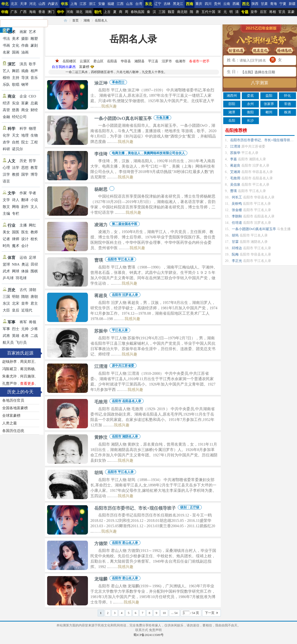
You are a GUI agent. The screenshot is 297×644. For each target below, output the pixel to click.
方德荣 (101, 544)
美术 (16, 39)
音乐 (34, 78)
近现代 (27, 310)
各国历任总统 (13, 431)
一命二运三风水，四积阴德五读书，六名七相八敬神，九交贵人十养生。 (121, 72)
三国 (162, 12)
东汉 (6, 303)
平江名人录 (120, 330)
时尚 (6, 246)
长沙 (250, 121)
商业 (11, 96)
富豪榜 (84, 67)
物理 (32, 129)
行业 (11, 225)
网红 (32, 225)
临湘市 (180, 61)
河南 (70, 12)
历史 (23, 161)
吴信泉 (235, 185)
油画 (25, 52)
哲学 (32, 161)
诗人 (16, 200)
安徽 (102, 4)
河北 (33, 4)
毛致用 (101, 402)
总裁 (34, 103)
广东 (14, 12)
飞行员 (21, 343)
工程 (34, 142)
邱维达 (237, 248)
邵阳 (232, 104)
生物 (34, 135)
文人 (34, 207)
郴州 (269, 112)
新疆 (292, 4)
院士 (25, 142)
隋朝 (25, 297)
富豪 (291, 12)
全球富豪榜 (11, 416)
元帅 (25, 329)
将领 (32, 322)
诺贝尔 (17, 149)
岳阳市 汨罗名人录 (125, 295)
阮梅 (235, 254)
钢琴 (25, 85)
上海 (74, 4)
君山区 (98, 61)
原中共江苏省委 (123, 366)
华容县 (126, 61)
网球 (16, 271)
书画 (6, 45)
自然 (16, 142)
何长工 (237, 197)
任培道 (237, 223)
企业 (23, 96)
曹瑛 (99, 260)
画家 (23, 32)
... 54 (174, 613)
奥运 (25, 264)
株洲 (287, 112)
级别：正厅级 (190, 507)
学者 (32, 193)
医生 (25, 232)
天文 (16, 135)
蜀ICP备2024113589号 (148, 635)
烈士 (16, 329)
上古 (107, 12)
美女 (6, 232)
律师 (16, 239)
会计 (25, 246)
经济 (6, 103)
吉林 (167, 4)
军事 (11, 322)
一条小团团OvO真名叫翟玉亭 (123, 118)
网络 (16, 207)
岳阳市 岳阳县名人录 (127, 401)
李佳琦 (101, 154)
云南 (227, 4)
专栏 (16, 214)
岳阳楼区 (69, 61)
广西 (23, 12)
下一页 (210, 613)
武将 (6, 336)
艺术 (11, 32)
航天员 (8, 343)
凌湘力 (101, 225)
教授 (16, 174)
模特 (6, 78)
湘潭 (232, 112)
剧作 (25, 207)
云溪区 (85, 61)
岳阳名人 (101, 20)
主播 (23, 225)
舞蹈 (16, 71)
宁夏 (283, 4)
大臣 (6, 310)
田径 (34, 264)
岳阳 (232, 121)
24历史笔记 (65, 20)
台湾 (139, 4)
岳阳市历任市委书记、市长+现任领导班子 (135, 508)
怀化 (287, 96)
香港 (42, 12)
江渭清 (101, 366)
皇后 (16, 310)
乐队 (6, 85)
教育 (34, 168)
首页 (75, 20)
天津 (23, 4)
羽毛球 (21, 278)
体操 (25, 271)
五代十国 (208, 12)
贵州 (217, 4)
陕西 (255, 4)
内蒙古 (53, 4)
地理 (25, 135)
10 (164, 613)
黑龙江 (178, 4)
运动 (23, 258)
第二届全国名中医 (125, 224)
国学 (25, 174)
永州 (250, 104)
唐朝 (34, 297)
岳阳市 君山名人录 (125, 543)
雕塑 (34, 39)
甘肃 (264, 4)
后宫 (263, 12)
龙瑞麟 (101, 579)
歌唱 (16, 85)
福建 (111, 4)
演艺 (11, 64)
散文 (6, 207)
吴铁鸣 (237, 204)
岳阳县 (112, 61)
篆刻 (34, 45)
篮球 (6, 264)
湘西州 (232, 96)
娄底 (250, 96)
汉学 (6, 174)
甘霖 (235, 242)
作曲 (25, 45)
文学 (11, 193)
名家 (6, 52)
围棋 (34, 271)
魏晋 (171, 12)
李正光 (237, 261)
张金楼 (237, 210)
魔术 (16, 246)
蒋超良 (101, 296)
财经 (34, 110)
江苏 (83, 4)
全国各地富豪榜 (15, 408)
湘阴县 (139, 61)
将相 (273, 12)
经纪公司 (19, 117)
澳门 (51, 12)
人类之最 (10, 423)
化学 (6, 135)
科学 (11, 129)
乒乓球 (8, 278)
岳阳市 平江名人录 (121, 259)
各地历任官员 (13, 400)
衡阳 (250, 112)
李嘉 (233, 159)
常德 (287, 104)
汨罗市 (167, 61)
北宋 (16, 303)
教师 (34, 232)
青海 (274, 4)
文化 (16, 45)
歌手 (32, 64)
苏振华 (101, 331)
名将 (25, 336)
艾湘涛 (235, 172)
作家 (23, 193)
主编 (6, 214)
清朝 (32, 290)
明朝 (16, 297)
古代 (23, 290)
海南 (32, 12)
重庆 (199, 4)
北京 (14, 4)
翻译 (25, 200)
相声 (34, 71)
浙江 (92, 4)
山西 (42, 4)
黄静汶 (101, 437)
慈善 (16, 110)
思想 (25, 168)
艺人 (6, 71)
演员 (23, 64)
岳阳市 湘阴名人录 (125, 436)
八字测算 (260, 83)
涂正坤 (101, 83)
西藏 (236, 4)
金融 (6, 117)
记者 (6, 239)
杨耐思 (101, 189)
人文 (11, 161)
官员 (282, 12)
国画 (16, 52)
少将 (34, 329)
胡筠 (99, 473)
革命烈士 (118, 82)
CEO (32, 96)
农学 (6, 142)
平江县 (153, 61)
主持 (16, 78)
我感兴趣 (109, 106)
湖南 (88, 12)
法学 (16, 168)
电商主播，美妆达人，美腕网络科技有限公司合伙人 (148, 153)
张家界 (269, 104)
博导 (34, 174)
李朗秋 (237, 216)
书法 (6, 39)
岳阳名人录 (133, 39)
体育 (11, 258)
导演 (25, 78)
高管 (6, 110)
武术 (6, 271)
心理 (6, 168)
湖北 (79, 12)
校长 (34, 239)
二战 (34, 336)
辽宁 (158, 4)
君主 (34, 303)
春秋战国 (138, 12)
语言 (6, 181)
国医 (16, 232)
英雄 (16, 336)
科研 (6, 149)
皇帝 (254, 12)
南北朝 (182, 12)
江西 (120, 4)
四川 (208, 4)
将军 (23, 322)
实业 (16, 103)
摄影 (25, 39)
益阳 (269, 96)
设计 (25, 239)
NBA (16, 264)
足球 (32, 258)
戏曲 (25, 71)
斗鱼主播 (162, 118)
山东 (129, 4)
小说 (34, 200)
